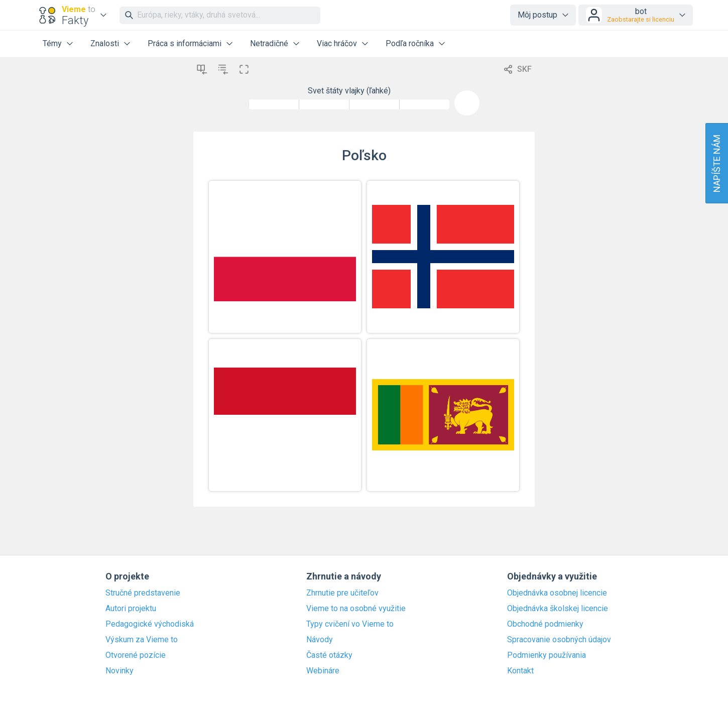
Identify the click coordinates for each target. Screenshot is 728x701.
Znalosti (105, 43)
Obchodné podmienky (545, 624)
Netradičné (269, 43)
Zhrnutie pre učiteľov (342, 593)
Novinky (119, 671)
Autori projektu (131, 609)
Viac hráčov (337, 43)
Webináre (323, 671)
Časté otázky (329, 655)
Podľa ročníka (410, 43)
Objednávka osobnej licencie (557, 593)
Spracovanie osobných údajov (559, 640)
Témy (52, 43)
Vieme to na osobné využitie (356, 609)
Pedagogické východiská (150, 624)
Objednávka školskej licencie (558, 609)
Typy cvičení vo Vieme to (350, 624)
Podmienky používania (547, 655)
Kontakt (520, 671)
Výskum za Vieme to (142, 640)
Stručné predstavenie (143, 593)
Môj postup (537, 15)
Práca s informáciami (185, 43)
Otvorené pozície (136, 655)
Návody (320, 640)
